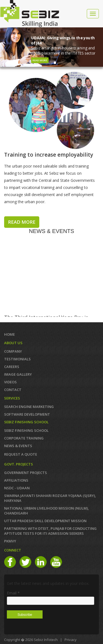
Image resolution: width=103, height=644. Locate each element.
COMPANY (13, 351)
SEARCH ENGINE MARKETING (29, 407)
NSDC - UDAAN (17, 488)
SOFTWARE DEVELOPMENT (27, 414)
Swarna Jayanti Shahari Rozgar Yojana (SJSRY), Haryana (50, 498)
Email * (13, 593)
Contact (13, 390)
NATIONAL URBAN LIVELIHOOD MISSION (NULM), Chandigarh (47, 511)
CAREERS (12, 367)
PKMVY (10, 541)
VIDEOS (10, 382)
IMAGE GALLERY (18, 374)
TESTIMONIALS (17, 359)
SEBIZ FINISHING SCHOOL (26, 430)
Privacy (71, 640)
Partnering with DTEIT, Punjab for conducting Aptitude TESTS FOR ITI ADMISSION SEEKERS (50, 531)
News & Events (18, 446)
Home (9, 334)
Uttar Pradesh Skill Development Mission (45, 521)
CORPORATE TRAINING (24, 438)
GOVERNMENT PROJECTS (26, 473)
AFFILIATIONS (16, 480)
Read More (40, 60)
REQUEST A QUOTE (21, 454)
